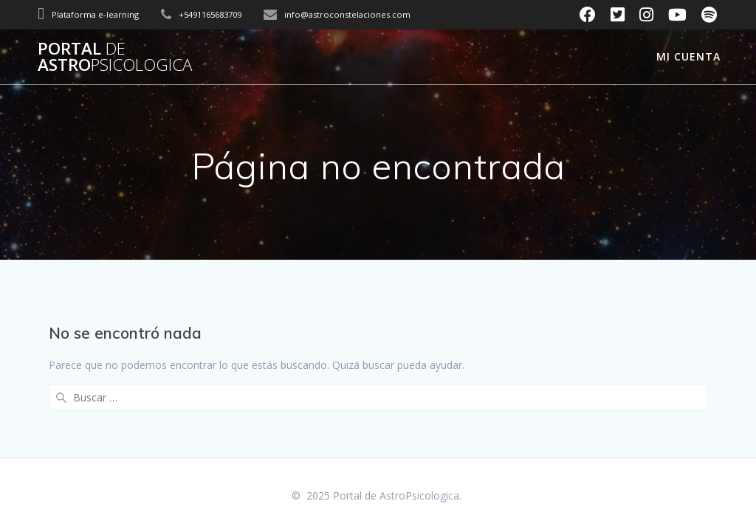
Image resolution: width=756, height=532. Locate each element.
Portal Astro (115, 57)
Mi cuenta (688, 56)
